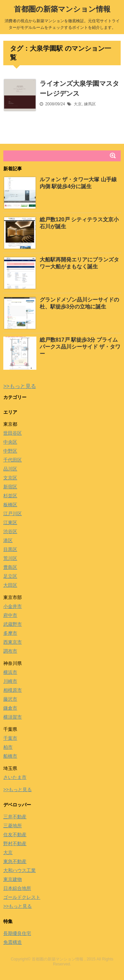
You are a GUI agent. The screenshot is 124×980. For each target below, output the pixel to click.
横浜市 (10, 672)
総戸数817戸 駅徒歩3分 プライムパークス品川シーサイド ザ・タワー (80, 347)
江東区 (10, 522)
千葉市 (10, 738)
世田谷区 (13, 433)
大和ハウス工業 (20, 870)
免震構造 (13, 942)
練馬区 (90, 104)
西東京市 (13, 642)
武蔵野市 (13, 624)
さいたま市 (15, 777)
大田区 (10, 585)
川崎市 (10, 681)
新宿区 (10, 487)
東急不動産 (15, 861)
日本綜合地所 (17, 888)
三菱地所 (13, 826)
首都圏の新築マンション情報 (62, 9)
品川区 (10, 469)
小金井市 (13, 606)
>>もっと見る (20, 386)
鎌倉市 (10, 708)
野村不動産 (15, 844)
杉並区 (10, 496)
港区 (8, 540)
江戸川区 (13, 514)
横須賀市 (13, 717)
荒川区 (10, 558)
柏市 (8, 747)
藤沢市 (10, 699)
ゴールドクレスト (22, 897)
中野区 (10, 451)
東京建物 (13, 879)
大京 (78, 104)
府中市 (10, 615)
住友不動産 (15, 835)
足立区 (10, 576)
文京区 (10, 478)
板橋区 (10, 505)
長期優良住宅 (17, 933)
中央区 (10, 442)
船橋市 (10, 756)
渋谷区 (10, 531)
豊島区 (10, 567)
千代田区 (13, 460)
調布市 (10, 651)
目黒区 (10, 549)
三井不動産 (15, 817)
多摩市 (10, 633)
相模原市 (13, 690)
